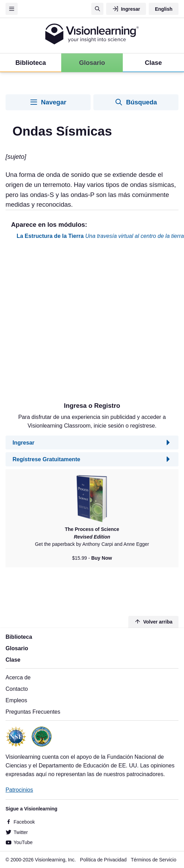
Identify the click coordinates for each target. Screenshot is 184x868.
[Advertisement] (72, 323)
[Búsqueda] (97, 9)
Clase (13, 660)
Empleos (16, 700)
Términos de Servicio (154, 860)
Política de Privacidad (103, 860)
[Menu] (12, 9)
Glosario (17, 648)
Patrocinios (19, 790)
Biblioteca (19, 637)
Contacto (17, 689)
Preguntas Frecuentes (33, 712)
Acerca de (18, 677)
